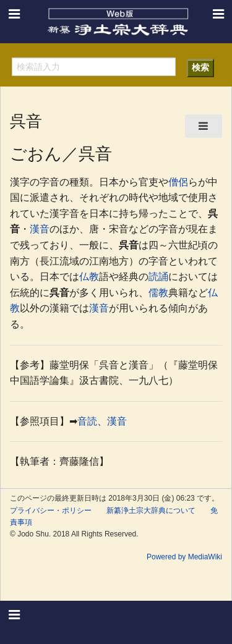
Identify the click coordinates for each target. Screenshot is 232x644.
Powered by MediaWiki (184, 557)
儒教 (158, 293)
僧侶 (178, 182)
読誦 (158, 277)
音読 (87, 421)
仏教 (89, 277)
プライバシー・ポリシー (51, 511)
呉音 (129, 245)
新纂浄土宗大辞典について (151, 511)
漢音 (40, 229)
